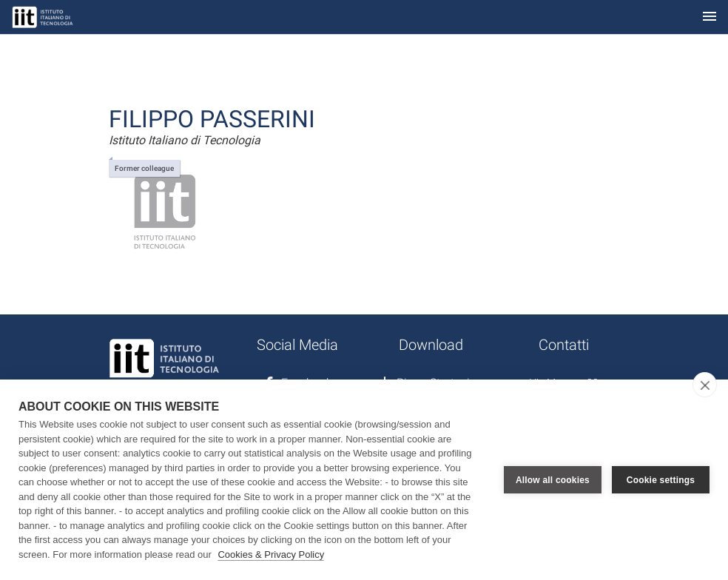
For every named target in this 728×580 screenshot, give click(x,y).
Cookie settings (661, 480)
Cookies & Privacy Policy (271, 554)
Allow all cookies (553, 480)
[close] (705, 385)
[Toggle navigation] (710, 17)
